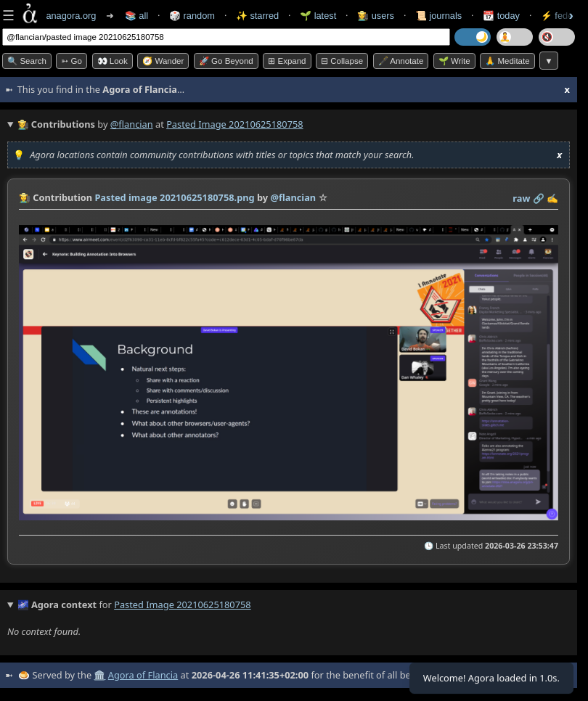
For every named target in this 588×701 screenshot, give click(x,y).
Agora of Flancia (143, 675)
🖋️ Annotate (401, 61)
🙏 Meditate (507, 61)
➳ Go (72, 61)
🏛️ (99, 675)
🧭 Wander (163, 61)
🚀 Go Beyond (226, 61)
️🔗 (539, 198)
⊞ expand (287, 61)
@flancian (132, 124)
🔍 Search (27, 61)
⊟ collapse (342, 61)
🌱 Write (454, 61)
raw (521, 198)
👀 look (113, 61)
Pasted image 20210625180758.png (174, 197)
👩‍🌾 (25, 197)
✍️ (552, 198)
